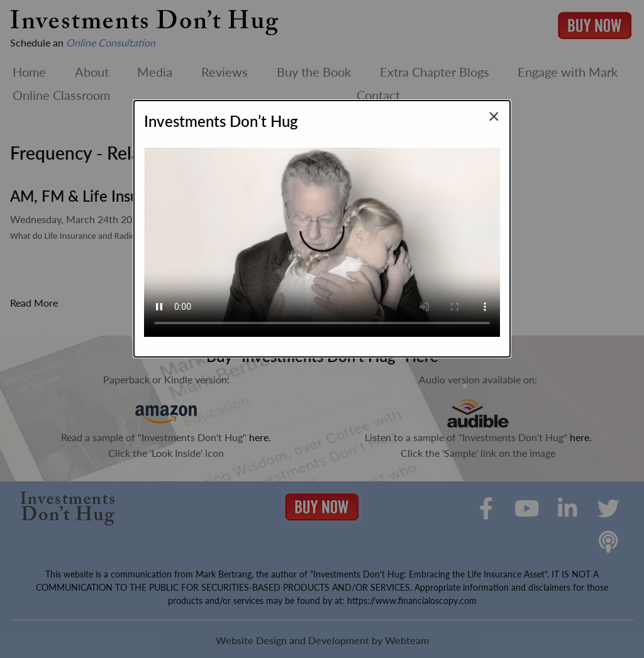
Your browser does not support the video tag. (322, 237)
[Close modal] (494, 116)
